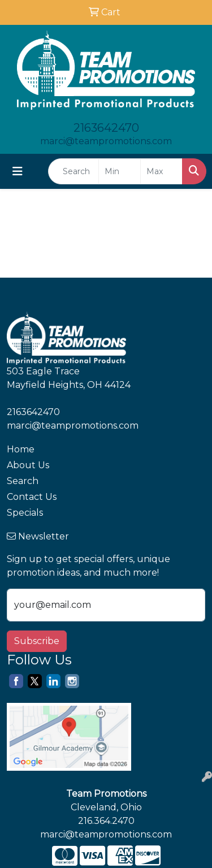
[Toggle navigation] (18, 171)
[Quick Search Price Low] (120, 171)
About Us (28, 465)
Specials (25, 513)
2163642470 (106, 128)
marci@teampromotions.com (106, 141)
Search (23, 481)
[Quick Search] (73, 171)
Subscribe (37, 641)
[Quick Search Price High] (161, 171)
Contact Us (32, 497)
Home (21, 449)
